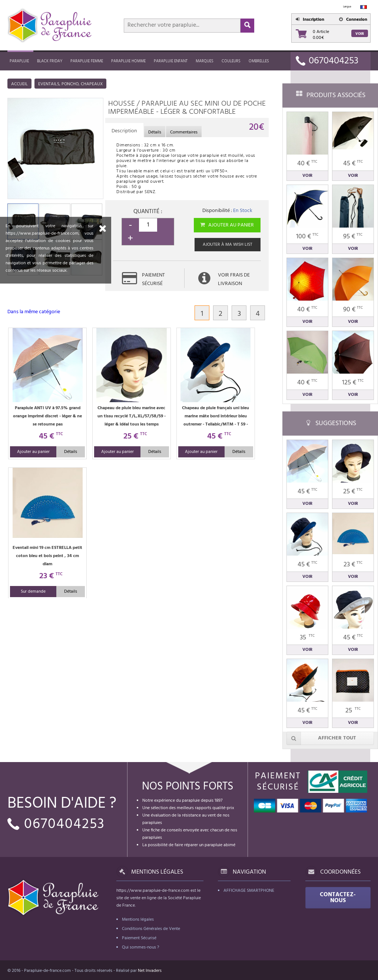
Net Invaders (150, 971)
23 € (353, 565)
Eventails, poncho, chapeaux (70, 84)
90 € (353, 310)
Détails (71, 452)
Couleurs (231, 61)
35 (307, 638)
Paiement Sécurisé (139, 938)
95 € (353, 237)
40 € (307, 164)
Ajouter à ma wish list (228, 245)
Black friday (50, 61)
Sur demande (33, 592)
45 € (353, 164)
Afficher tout (321, 738)
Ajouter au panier (227, 225)
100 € (307, 237)
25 (353, 711)
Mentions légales (138, 920)
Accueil (19, 84)
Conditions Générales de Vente (151, 929)
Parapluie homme (128, 61)
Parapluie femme (87, 61)
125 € (353, 383)
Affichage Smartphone (249, 891)
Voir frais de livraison (234, 279)
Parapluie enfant (171, 61)
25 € (353, 492)
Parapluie (19, 61)
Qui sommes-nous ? (140, 947)
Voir (360, 34)
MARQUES (205, 61)
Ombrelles (259, 61)
